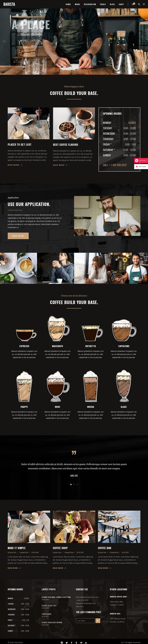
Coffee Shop (60, 548)
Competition (24, 553)
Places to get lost (49, 606)
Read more (15, 568)
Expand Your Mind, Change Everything (56, 597)
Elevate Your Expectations (52, 622)
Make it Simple (17, 548)
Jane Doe (13, 553)
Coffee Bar (105, 548)
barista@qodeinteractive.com (87, 597)
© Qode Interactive (15, 642)
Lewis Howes (47, 614)
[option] (19, 268)
